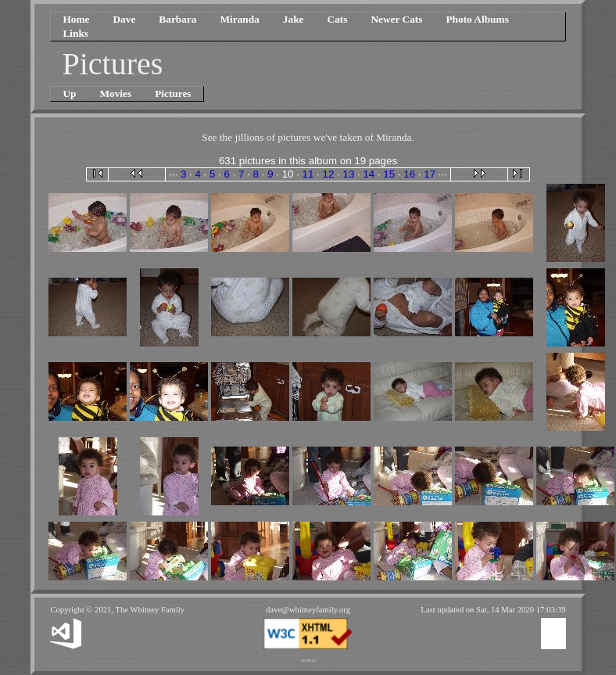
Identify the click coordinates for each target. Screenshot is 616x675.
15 (389, 174)
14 (369, 174)
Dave (124, 19)
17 (430, 174)
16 (409, 174)
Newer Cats (396, 19)
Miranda (239, 19)
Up (69, 93)
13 (348, 174)
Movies (115, 93)
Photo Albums (477, 19)
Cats (338, 19)
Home (76, 19)
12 (329, 174)
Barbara (177, 19)
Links (75, 33)
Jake (294, 19)
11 (308, 174)
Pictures (173, 93)
